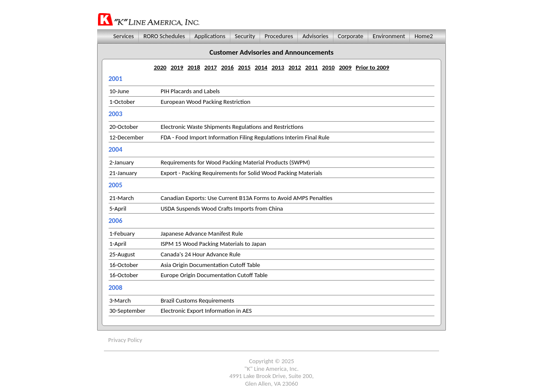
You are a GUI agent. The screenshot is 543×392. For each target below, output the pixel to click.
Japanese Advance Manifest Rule (202, 234)
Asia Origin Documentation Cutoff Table (210, 265)
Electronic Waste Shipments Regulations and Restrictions (232, 127)
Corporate (350, 36)
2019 (177, 67)
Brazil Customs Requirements (197, 300)
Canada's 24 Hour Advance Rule (201, 254)
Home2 (424, 36)
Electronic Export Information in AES (206, 311)
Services (123, 36)
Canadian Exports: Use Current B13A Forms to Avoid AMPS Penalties (247, 198)
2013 (278, 67)
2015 (244, 67)
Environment (389, 36)
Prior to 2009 (373, 67)
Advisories (316, 36)
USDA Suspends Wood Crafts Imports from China (222, 209)
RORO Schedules (164, 36)
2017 (211, 67)
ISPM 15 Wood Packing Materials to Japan (214, 244)
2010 (328, 67)
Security (245, 36)
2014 (261, 67)
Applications (210, 36)
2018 (194, 67)
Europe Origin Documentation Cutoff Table (214, 275)
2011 (312, 67)
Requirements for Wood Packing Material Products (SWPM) (235, 162)
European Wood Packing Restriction (206, 102)
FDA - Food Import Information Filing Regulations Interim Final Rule (245, 137)
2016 (227, 67)
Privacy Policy (125, 340)
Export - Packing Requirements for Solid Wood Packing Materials (242, 173)
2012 (295, 67)
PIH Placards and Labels (190, 91)
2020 (160, 67)
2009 (345, 67)
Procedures (279, 36)
